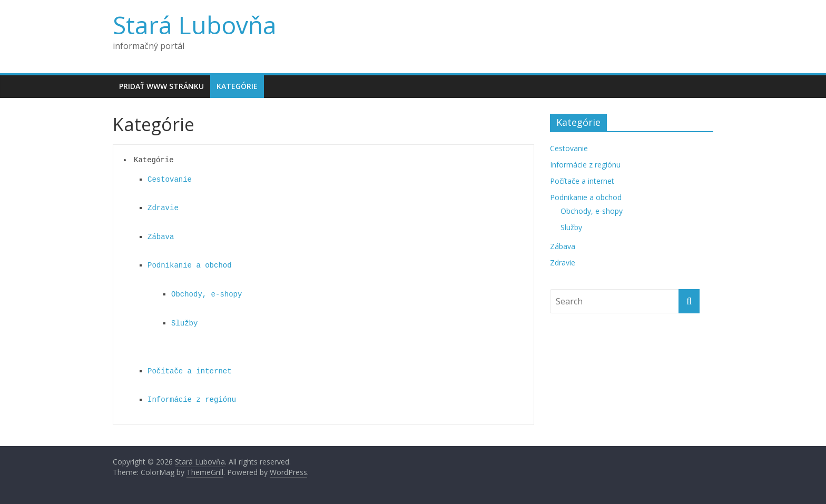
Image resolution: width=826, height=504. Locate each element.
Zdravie (163, 208)
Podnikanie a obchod (190, 265)
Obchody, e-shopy (206, 294)
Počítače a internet (190, 371)
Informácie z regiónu (192, 400)
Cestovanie (170, 180)
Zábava (161, 237)
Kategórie (237, 86)
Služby (184, 323)
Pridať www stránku (161, 86)
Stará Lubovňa (195, 25)
